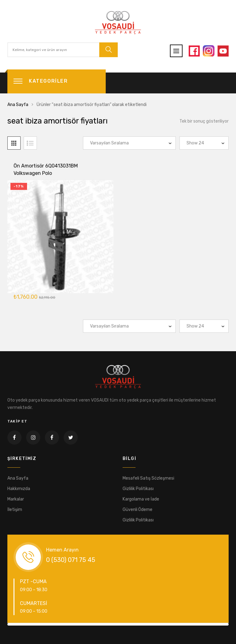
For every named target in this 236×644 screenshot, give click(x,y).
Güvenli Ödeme (138, 510)
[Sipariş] (129, 143)
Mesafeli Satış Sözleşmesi (148, 478)
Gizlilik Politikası (138, 489)
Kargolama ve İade (141, 499)
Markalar (16, 499)
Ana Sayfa (18, 105)
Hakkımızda (19, 489)
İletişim (15, 510)
